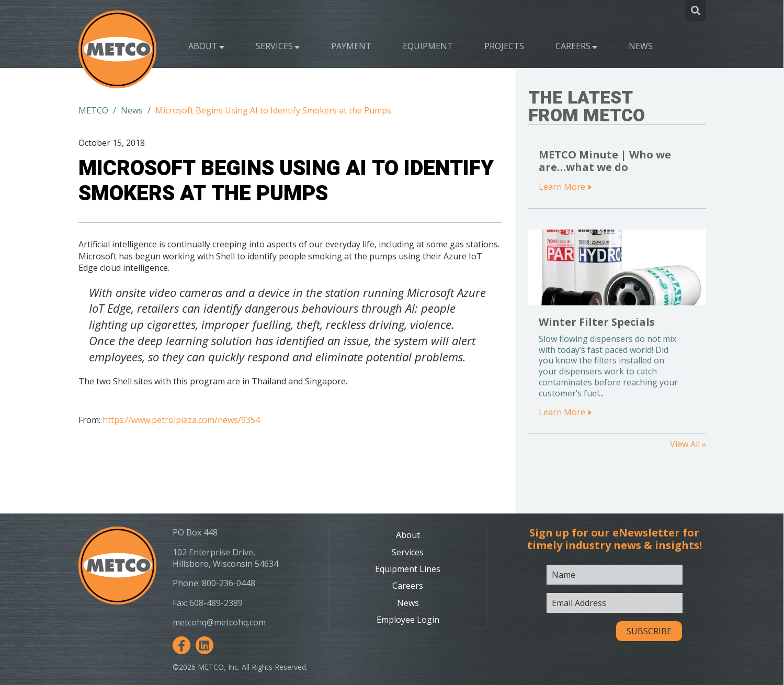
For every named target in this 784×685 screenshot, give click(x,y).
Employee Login (408, 620)
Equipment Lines (408, 569)
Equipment (428, 46)
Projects (504, 46)
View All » (688, 444)
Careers (573, 46)
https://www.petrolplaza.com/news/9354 (181, 420)
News (641, 46)
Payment (351, 46)
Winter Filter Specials (597, 322)
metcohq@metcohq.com (219, 622)
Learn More (562, 187)
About (203, 46)
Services (274, 46)
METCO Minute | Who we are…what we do (605, 161)
